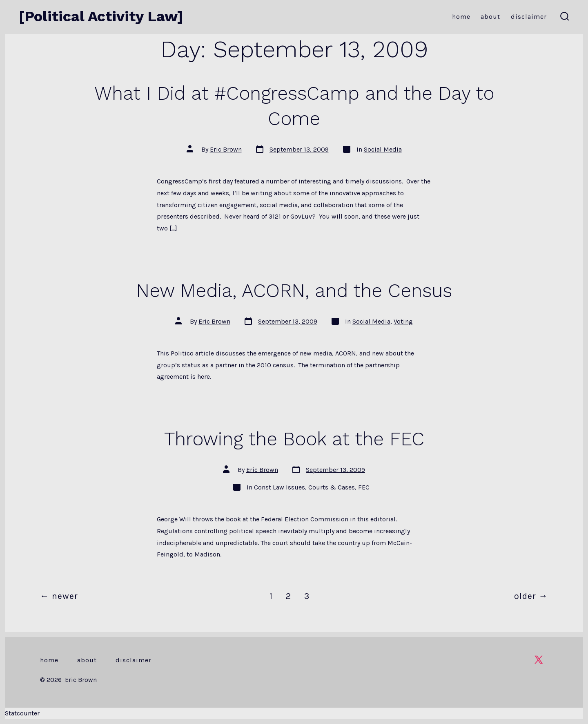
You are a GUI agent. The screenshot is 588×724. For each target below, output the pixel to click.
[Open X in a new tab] (539, 660)
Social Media (383, 149)
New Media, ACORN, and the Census (294, 290)
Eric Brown (226, 149)
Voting (403, 321)
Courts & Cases (332, 487)
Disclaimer (529, 17)
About (490, 17)
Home (461, 17)
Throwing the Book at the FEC (294, 439)
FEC (364, 487)
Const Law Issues (280, 487)
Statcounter (22, 713)
